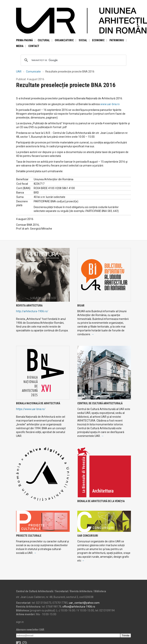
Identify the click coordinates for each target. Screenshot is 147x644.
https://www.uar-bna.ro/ (31, 409)
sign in (20, 622)
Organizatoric (64, 40)
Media (20, 46)
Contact (34, 46)
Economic (98, 40)
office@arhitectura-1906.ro (79, 607)
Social (83, 40)
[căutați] (73, 60)
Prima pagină (24, 40)
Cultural (44, 40)
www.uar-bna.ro (110, 104)
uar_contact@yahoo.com (84, 603)
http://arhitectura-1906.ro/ (32, 311)
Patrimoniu (117, 40)
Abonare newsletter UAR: (30, 630)
